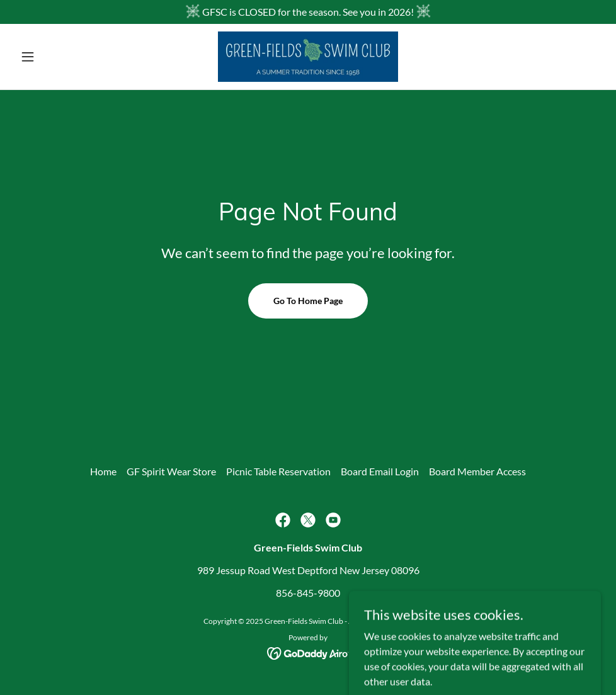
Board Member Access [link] (477, 471)
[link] (308, 57)
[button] (59, 57)
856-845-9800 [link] (308, 593)
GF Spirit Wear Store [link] (171, 471)
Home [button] (103, 471)
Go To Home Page (308, 301)
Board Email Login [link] (380, 471)
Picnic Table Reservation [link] (278, 471)
